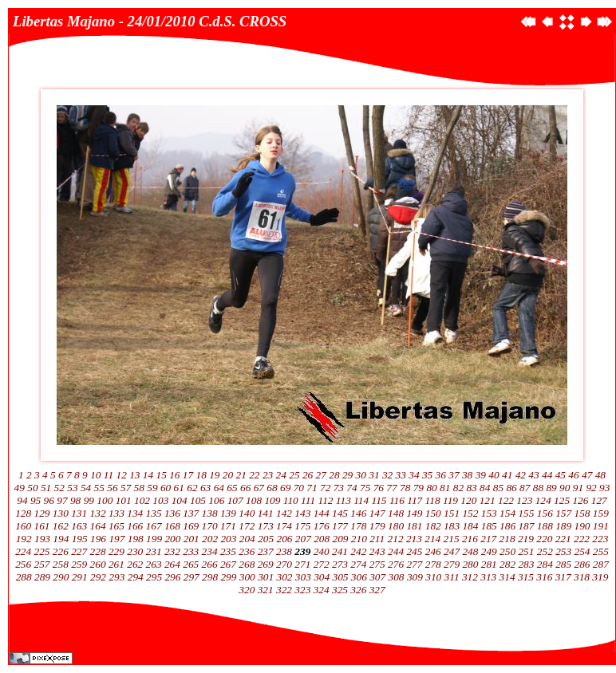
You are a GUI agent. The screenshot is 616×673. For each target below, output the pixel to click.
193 (42, 539)
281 (489, 564)
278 (433, 564)
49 (20, 488)
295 (154, 577)
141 (266, 513)
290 (61, 577)
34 (414, 475)
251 (526, 551)
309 (415, 577)
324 (322, 590)
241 (340, 551)
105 (198, 500)
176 (322, 526)
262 (135, 564)
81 (445, 488)
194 (61, 539)
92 (591, 488)
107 (235, 500)
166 (135, 526)
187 (526, 526)
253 (563, 551)
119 (450, 500)
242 (358, 551)
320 (247, 590)
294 (136, 577)
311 (452, 577)
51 (46, 488)
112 (325, 500)
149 (414, 513)
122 (506, 500)
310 (433, 577)
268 (247, 564)
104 (180, 500)
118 (433, 500)
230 (135, 551)
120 (468, 500)
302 (284, 577)
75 (365, 488)
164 (98, 526)
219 (526, 539)
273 (340, 564)
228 (98, 551)
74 (351, 488)
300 (247, 577)
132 (98, 513)
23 (268, 475)
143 (302, 513)
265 (191, 564)
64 (219, 488)
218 (507, 539)
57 (126, 488)
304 (322, 577)
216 (470, 539)
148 (396, 513)
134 (135, 513)
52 (59, 488)
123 (524, 500)
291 (80, 577)
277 (414, 564)
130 (61, 513)
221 (563, 539)
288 (24, 577)
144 (322, 513)
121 (488, 500)
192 (24, 539)
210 (359, 539)
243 (377, 551)
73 (339, 488)
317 (563, 577)
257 (42, 564)
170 (210, 526)
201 (192, 539)
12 (121, 475)
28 (334, 475)
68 (272, 488)
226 (61, 551)
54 (86, 488)
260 (98, 564)
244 (396, 551)
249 (489, 551)
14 (148, 475)
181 (414, 526)
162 (61, 526)
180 (396, 526)
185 (489, 526)
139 (228, 513)
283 (526, 564)
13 (134, 475)
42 (521, 475)
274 (358, 564)
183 (452, 526)
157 (563, 513)
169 (191, 526)
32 (387, 475)
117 (415, 500)
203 (228, 539)
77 (391, 488)
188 (545, 526)
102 (142, 500)
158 (582, 513)
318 (582, 577)
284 (545, 564)
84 (485, 488)
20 (228, 475)
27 (321, 475)
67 (259, 488)
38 (467, 475)
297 (192, 577)
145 (340, 513)
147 (377, 513)
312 (470, 577)
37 (454, 475)
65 (232, 488)
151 (452, 513)
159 (601, 513)
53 (72, 488)
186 (507, 526)
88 (538, 488)
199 (154, 539)
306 (359, 577)
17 (188, 475)
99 (89, 500)
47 (587, 475)
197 (116, 539)
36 (441, 475)
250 (507, 551)
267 (228, 564)
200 (172, 539)
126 (580, 500)
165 (116, 526)
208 (322, 539)
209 (341, 539)
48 (600, 475)
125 (562, 500)
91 (578, 488)
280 (470, 564)
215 (452, 539)
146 (358, 513)
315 (526, 577)
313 (488, 577)
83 (471, 488)
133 (116, 513)
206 (284, 539)
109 (272, 500)
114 (361, 500)
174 (284, 526)
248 (470, 551)
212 (396, 539)
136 (172, 513)
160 (23, 526)
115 (379, 500)
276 (396, 564)
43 (533, 475)
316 (544, 577)
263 (154, 564)
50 (32, 488)
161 (42, 526)
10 (95, 475)
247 (452, 551)
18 (201, 475)
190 (582, 526)
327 (377, 590)
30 (361, 475)
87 (525, 488)
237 (266, 551)
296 (172, 577)
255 (601, 551)
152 (470, 513)
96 (49, 500)
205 (266, 539)
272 (322, 564)
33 (401, 475)
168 (172, 526)
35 (427, 475)
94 (22, 500)
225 (42, 551)
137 (191, 513)
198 (136, 539)
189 (563, 526)
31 (374, 475)
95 (36, 500)
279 (452, 564)
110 (291, 500)
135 (154, 513)
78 (405, 488)
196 (98, 539)
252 (545, 551)
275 (377, 564)
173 (266, 526)
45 (561, 475)
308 (397, 577)
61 (179, 488)
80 (431, 488)
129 (42, 513)
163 (79, 526)
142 (284, 513)
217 (488, 539)
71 (312, 488)
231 (154, 551)
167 (154, 526)
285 (563, 564)
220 (544, 539)
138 (210, 513)
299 (228, 577)
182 (433, 526)
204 (247, 539)
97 (62, 500)
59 (152, 488)
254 (582, 551)
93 (604, 488)
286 (582, 564)
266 (210, 564)
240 (322, 551)
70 (299, 488)
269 (266, 564)
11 (109, 475)
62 (192, 488)
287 (601, 564)
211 (377, 539)
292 (98, 577)
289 (42, 577)
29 (347, 475)
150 (433, 513)
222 (582, 539)
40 (494, 475)
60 (166, 488)
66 (245, 488)
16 (174, 475)
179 (377, 526)
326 (358, 590)
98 (75, 500)
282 (507, 564)
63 (205, 488)
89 (551, 488)
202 (210, 539)
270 (284, 564)
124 (543, 500)
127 (599, 500)
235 (228, 551)
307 (377, 577)
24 (281, 475)
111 (308, 500)
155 (526, 513)
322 (284, 590)
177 (340, 526)
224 (23, 551)
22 (254, 475)
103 (160, 500)
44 (547, 475)
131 (79, 513)
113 (344, 500)
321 (266, 590)
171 (228, 526)
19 (214, 475)
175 (302, 526)
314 (507, 577)
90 (565, 488)
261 (116, 564)
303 (303, 577)
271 (302, 564)
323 (302, 590)
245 (414, 551)
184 (470, 526)
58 (139, 488)
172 (247, 526)
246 (433, 551)
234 (210, 551)
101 (124, 500)
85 (498, 488)
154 (507, 513)
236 (247, 551)
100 (105, 500)
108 (254, 500)
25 (294, 475)
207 (303, 539)
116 (397, 500)
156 (545, 513)
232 (172, 551)
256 (23, 564)
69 (285, 488)
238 (284, 551)
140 (247, 513)
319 (600, 577)
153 (489, 513)
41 (507, 475)
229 (116, 551)
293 (116, 577)
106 (216, 500)
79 (419, 488)
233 (191, 551)
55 (99, 488)
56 (112, 488)
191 (601, 526)
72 (325, 488)
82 (458, 488)
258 (61, 564)
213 (414, 539)
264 (172, 564)
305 (341, 577)
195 (80, 539)
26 (308, 475)
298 (210, 577)
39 (481, 475)
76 (379, 488)
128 (23, 513)
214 (432, 539)
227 (79, 551)
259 (79, 564)
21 (241, 475)
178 (358, 526)
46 (573, 475)
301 (266, 577)
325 (340, 590)
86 (511, 488)
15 (162, 475)
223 (600, 539)
